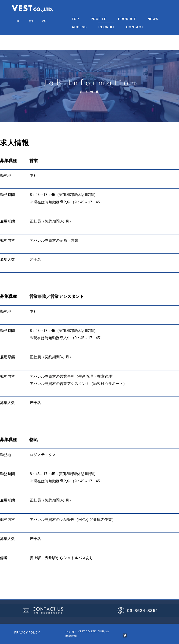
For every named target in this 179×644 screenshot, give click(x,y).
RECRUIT (106, 27)
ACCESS (79, 27)
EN (31, 21)
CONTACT (135, 27)
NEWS (153, 19)
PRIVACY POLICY (27, 632)
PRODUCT (127, 19)
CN (44, 21)
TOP (76, 19)
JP (18, 21)
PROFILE (99, 19)
